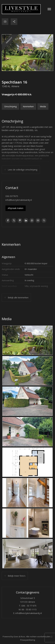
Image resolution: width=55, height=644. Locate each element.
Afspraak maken (16, 208)
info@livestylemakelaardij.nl (19, 200)
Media (43, 106)
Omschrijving (10, 106)
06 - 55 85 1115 (29, 609)
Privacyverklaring (28, 640)
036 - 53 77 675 (29, 606)
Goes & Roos (19, 637)
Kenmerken (28, 106)
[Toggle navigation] (49, 9)
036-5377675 (12, 196)
